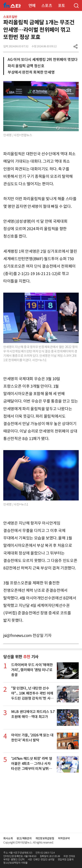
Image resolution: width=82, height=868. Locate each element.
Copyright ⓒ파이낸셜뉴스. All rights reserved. (28, 842)
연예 (32, 6)
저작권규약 (64, 838)
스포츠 (47, 6)
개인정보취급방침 (45, 838)
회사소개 (8, 838)
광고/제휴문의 (24, 838)
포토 (62, 6)
